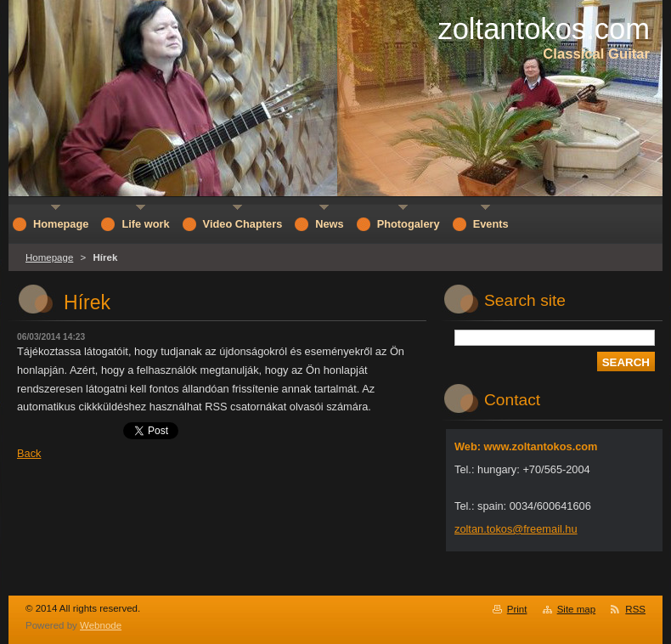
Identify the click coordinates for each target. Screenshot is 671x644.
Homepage (49, 257)
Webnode (101, 625)
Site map (576, 609)
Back (29, 453)
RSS (635, 609)
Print (517, 609)
